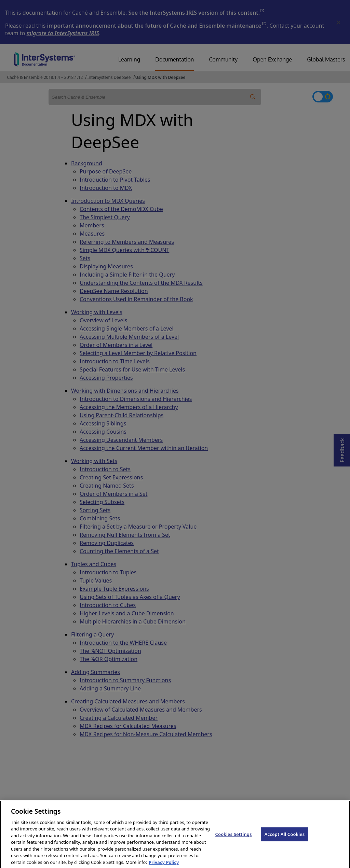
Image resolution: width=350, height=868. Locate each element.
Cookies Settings (234, 840)
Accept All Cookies (285, 840)
